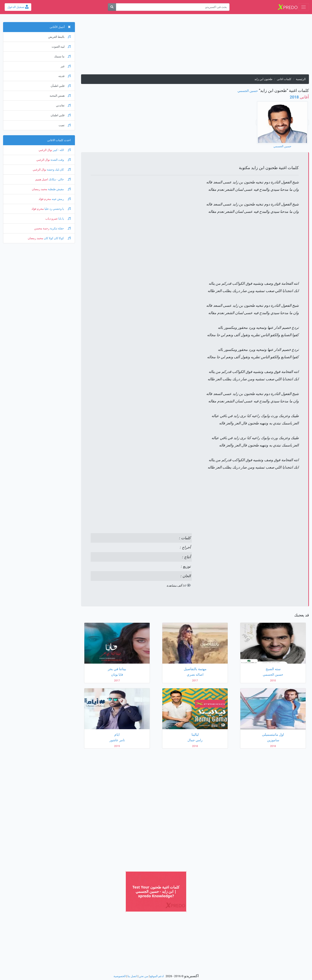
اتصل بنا (132, 976)
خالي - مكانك (59, 179)
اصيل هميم (42, 179)
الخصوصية (120, 976)
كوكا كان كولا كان (57, 238)
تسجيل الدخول (18, 7)
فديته (65, 76)
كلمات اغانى (284, 79)
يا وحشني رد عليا (57, 209)
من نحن (144, 976)
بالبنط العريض (59, 37)
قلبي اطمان (61, 115)
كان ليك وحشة (58, 170)
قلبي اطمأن (61, 86)
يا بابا (64, 219)
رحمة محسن (42, 228)
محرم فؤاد (45, 199)
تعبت (65, 125)
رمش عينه (61, 199)
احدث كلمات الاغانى (59, 140)
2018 (299, 97)
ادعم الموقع (157, 976)
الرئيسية (301, 79)
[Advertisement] (195, 46)
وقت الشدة (60, 160)
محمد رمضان (40, 189)
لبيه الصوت (61, 47)
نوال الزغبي (45, 150)
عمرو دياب (52, 219)
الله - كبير (61, 150)
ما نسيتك (62, 56)
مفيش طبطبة (59, 189)
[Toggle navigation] (304, 7)
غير (66, 66)
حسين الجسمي (248, 91)
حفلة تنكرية (60, 228)
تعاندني (63, 105)
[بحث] (112, 7)
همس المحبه (60, 96)
